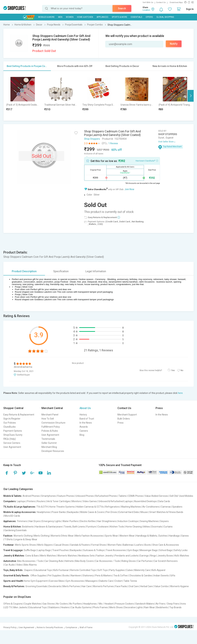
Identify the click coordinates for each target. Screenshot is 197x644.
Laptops (21, 501)
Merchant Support (127, 415)
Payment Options (13, 431)
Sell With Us (148, 2)
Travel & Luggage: (13, 550)
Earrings (144, 556)
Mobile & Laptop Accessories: (20, 512)
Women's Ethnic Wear (62, 536)
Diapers (28, 570)
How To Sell (48, 419)
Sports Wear (111, 536)
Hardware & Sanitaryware (49, 527)
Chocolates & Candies (141, 576)
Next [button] (191, 96)
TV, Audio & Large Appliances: (20, 507)
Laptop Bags (44, 550)
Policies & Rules (50, 431)
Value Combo (161, 586)
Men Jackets (20, 607)
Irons (183, 604)
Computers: (10, 501)
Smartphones (48, 496)
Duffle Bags (30, 550)
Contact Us (161, 2)
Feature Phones (66, 496)
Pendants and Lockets (127, 556)
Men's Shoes (116, 607)
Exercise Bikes (57, 581)
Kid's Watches (182, 556)
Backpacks (73, 512)
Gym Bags (133, 550)
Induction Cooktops (128, 521)
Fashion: (8, 536)
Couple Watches (33, 604)
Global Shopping (165, 17)
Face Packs (121, 586)
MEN (60, 17)
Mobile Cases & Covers (92, 512)
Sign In (190, 9)
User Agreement (12, 447)
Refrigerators (112, 507)
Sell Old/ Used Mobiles (181, 496)
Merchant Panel (50, 415)
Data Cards (164, 501)
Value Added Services (156, 496)
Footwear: (9, 545)
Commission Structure (53, 423)
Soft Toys (103, 570)
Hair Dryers (35, 521)
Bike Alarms (30, 565)
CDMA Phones (136, 496)
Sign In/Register (12, 419)
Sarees (185, 536)
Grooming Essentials (36, 586)
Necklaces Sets (86, 556)
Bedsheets (28, 527)
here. (180, 393)
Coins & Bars (32, 556)
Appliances (102, 17)
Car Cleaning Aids (54, 561)
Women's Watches (67, 556)
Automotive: (10, 561)
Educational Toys (43, 570)
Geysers (164, 521)
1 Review (113, 143)
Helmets (69, 561)
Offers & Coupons (13, 604)
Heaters (65, 607)
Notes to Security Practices (50, 627)
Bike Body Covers (84, 561)
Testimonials (48, 439)
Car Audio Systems (81, 607)
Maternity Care (142, 570)
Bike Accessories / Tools (30, 561)
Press (120, 423)
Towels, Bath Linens (74, 527)
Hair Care (86, 586)
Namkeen (76, 576)
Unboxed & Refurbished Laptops (116, 501)
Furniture (91, 527)
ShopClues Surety (13, 435)
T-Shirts (9, 539)
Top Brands (175, 607)
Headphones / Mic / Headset (98, 604)
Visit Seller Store (166, 142)
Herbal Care (146, 586)
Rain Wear (149, 607)
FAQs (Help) (10, 439)
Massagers (92, 581)
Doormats (157, 527)
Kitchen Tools (117, 527)
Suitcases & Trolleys (94, 550)
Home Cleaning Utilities (138, 527)
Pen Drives (111, 512)
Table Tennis (130, 581)
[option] (23, 96)
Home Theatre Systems (62, 507)
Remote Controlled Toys (83, 570)
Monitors (77, 501)
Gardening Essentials (16, 530)
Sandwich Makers (145, 604)
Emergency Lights (51, 521)
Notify (174, 44)
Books (66, 576)
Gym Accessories (75, 581)
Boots (148, 545)
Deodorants (55, 586)
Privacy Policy (10, 627)
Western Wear (127, 536)
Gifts (173, 576)
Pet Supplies (55, 576)
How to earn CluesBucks (147, 161)
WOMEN (70, 17)
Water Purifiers (70, 521)
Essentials (136, 17)
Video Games (90, 501)
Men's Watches (48, 556)
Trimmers (22, 521)
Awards (84, 427)
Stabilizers (54, 607)
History (83, 415)
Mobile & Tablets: (13, 496)
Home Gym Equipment (36, 581)
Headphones (43, 512)
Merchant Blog (49, 447)
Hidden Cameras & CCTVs (90, 507)
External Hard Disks (129, 512)
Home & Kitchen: (12, 527)
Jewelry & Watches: (14, 556)
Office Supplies (38, 576)
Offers (149, 17)
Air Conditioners (151, 507)
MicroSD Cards (12, 516)
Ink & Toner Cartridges (59, 501)
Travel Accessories (116, 550)
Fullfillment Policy (51, 427)
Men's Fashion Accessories (89, 536)
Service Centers (12, 443)
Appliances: (10, 521)
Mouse (144, 512)
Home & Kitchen (85, 17)
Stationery (88, 576)
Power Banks (59, 512)
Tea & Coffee (120, 576)
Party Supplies (117, 570)
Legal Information (96, 271)
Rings (153, 556)
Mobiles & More (46, 17)
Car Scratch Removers (166, 561)
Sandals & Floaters (80, 545)
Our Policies (10, 423)
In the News (86, 423)
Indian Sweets (161, 576)
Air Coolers (62, 604)
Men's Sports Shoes (25, 545)
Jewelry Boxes (165, 556)
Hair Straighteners (107, 521)
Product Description (24, 271)
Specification (61, 271)
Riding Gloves (129, 561)
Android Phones (31, 496)
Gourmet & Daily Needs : (17, 576)
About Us (85, 408)
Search (122, 8)
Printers (31, 501)
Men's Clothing (42, 536)
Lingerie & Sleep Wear (26, 539)
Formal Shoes (99, 545)
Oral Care (134, 586)
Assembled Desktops (145, 501)
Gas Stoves (49, 604)
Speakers (177, 507)
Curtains (168, 527)
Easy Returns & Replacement (19, 415)
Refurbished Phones (106, 496)
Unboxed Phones (85, 496)
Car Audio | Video (13, 565)
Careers (84, 431)
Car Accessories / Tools (108, 561)
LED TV (8, 607)
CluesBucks (10, 427)
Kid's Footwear (61, 570)
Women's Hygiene (179, 586)
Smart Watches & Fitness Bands (166, 512)
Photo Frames (100, 607)
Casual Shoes (61, 545)
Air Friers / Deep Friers (167, 604)
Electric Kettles (88, 521)
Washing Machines (131, 507)
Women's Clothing (23, 536)
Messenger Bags (149, 550)
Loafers (139, 545)
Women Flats (114, 545)
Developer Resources (53, 451)
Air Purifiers (75, 604)
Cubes (129, 570)
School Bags (166, 550)
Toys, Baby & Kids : (14, 570)
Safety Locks (181, 550)
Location (146, 10)
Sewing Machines (149, 521)
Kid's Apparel (158, 570)
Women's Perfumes (103, 586)
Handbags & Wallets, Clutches (152, 536)
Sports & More (119, 17)
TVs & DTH (42, 507)
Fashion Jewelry (105, 556)
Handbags (174, 536)
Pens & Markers (104, 576)
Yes (173, 370)
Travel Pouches (60, 550)
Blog (82, 435)
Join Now (129, 189)
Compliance (71, 627)
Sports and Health (13, 581)
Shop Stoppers (92, 139)
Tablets (122, 496)
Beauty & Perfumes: (14, 586)
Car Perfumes (145, 561)
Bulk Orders (124, 419)
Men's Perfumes (71, 586)
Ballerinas (128, 545)
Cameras (166, 507)
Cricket (118, 581)
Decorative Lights (133, 607)
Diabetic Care (106, 581)
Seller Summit (49, 443)
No (182, 370)
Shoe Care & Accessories (166, 545)
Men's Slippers (45, 545)
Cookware (103, 527)
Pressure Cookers (124, 604)
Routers (41, 501)
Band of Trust (87, 419)
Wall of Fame (86, 627)
